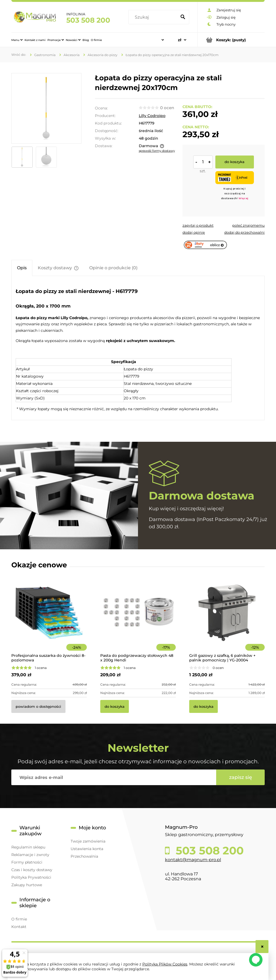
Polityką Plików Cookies (165, 964)
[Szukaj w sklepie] (154, 17)
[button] (198, 225)
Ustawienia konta (87, 849)
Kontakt (19, 927)
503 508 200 (88, 20)
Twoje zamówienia (88, 841)
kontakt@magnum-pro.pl (193, 860)
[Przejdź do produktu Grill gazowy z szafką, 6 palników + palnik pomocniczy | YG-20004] (227, 620)
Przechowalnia (84, 856)
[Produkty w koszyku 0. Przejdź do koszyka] (231, 40)
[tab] (22, 268)
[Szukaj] (183, 17)
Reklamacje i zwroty (30, 855)
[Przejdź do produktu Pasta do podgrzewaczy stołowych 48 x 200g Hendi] (138, 620)
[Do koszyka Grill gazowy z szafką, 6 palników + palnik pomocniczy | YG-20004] (203, 706)
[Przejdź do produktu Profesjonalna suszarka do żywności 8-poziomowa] (49, 620)
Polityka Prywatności (31, 877)
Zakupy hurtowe (27, 885)
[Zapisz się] (240, 777)
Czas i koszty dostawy (32, 870)
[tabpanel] (138, 349)
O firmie (19, 919)
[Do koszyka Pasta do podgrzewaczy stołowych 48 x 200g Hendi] (115, 706)
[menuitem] (17, 40)
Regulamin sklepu (28, 847)
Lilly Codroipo (152, 116)
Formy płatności (27, 862)
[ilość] (203, 162)
